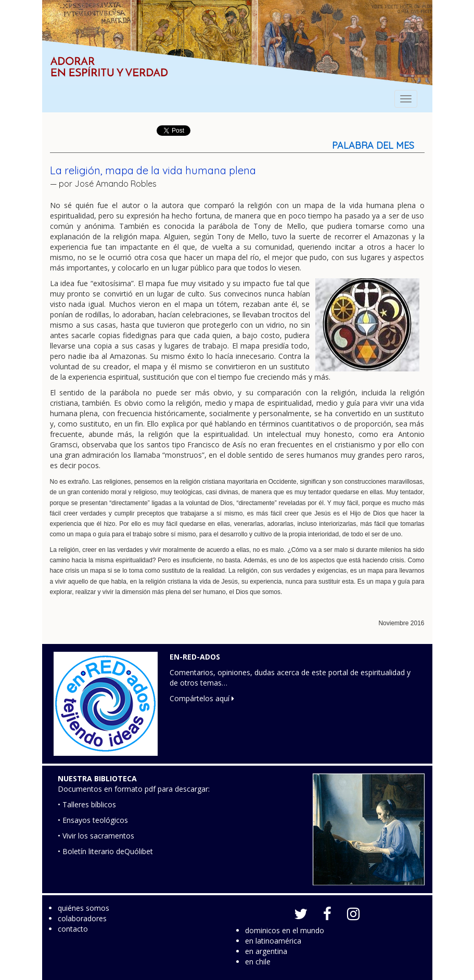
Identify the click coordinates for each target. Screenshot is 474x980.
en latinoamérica (273, 941)
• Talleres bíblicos (87, 804)
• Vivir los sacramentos (96, 836)
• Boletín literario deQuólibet (105, 851)
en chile (258, 962)
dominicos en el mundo (285, 930)
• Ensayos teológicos (93, 820)
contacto (73, 929)
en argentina (266, 951)
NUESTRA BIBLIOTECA (97, 778)
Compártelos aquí (202, 698)
